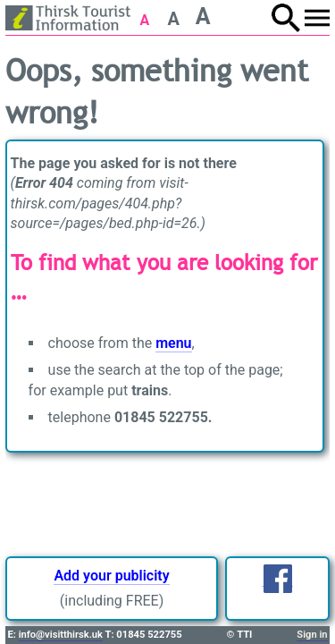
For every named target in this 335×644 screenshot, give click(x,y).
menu (173, 343)
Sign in (312, 635)
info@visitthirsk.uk (61, 635)
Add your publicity (111, 576)
